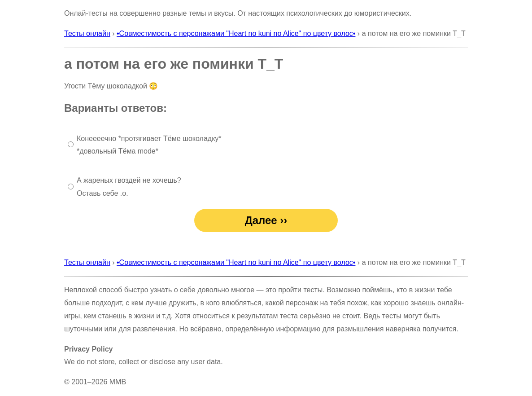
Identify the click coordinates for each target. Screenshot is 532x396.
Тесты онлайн (87, 33)
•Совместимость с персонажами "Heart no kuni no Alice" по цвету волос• (236, 33)
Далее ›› (266, 220)
